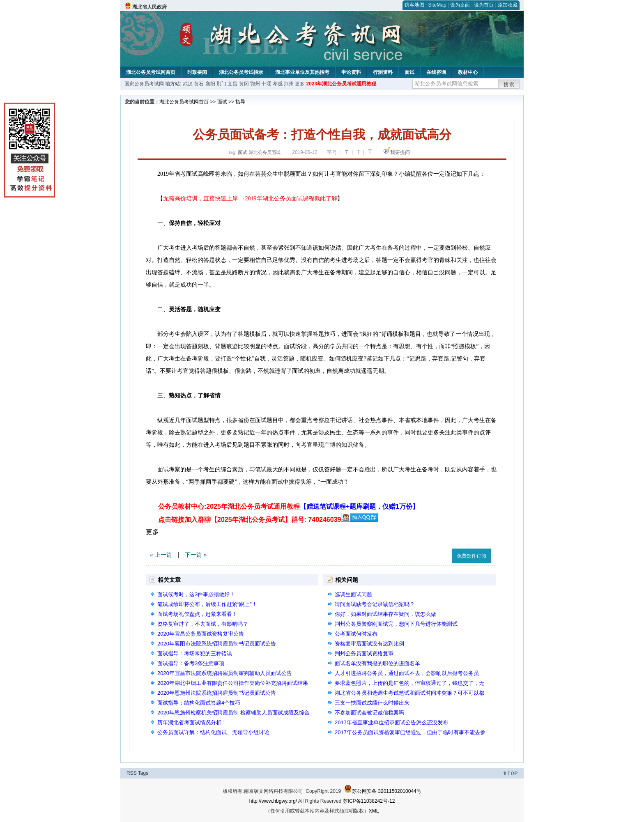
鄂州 (255, 84)
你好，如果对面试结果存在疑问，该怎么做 (385, 614)
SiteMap (437, 5)
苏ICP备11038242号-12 (369, 801)
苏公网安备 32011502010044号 (383, 791)
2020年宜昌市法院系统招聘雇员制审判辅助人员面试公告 (225, 673)
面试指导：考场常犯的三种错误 (195, 653)
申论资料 (351, 72)
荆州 (289, 84)
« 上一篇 (161, 555)
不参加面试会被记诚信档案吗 (369, 713)
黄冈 (244, 84)
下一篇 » (196, 555)
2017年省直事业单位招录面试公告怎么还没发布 (391, 722)
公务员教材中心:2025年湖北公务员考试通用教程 (289, 506)
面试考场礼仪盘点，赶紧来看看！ (197, 614)
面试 (409, 72)
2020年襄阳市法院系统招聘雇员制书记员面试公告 (217, 644)
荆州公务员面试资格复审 (364, 653)
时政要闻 (197, 72)
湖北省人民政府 (149, 7)
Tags (143, 773)
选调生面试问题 (353, 594)
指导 (240, 102)
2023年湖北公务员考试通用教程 (341, 84)
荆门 (221, 84)
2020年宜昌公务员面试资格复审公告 (201, 634)
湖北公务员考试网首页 (151, 72)
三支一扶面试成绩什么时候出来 (372, 703)
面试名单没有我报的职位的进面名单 (377, 663)
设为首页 (484, 5)
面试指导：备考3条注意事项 (191, 663)
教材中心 (468, 72)
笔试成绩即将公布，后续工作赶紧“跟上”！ (207, 604)
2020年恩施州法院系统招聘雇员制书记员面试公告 (217, 693)
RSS (132, 773)
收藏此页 (437, 555)
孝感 (278, 84)
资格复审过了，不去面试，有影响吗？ (203, 624)
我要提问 (400, 152)
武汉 (188, 84)
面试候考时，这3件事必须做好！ (196, 594)
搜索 (509, 85)
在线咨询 (436, 72)
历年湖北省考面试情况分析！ (192, 722)
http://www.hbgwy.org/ (273, 801)
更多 (300, 84)
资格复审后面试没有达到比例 (369, 644)
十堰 (266, 84)
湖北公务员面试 (265, 152)
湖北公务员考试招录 (241, 72)
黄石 (199, 84)
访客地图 (414, 5)
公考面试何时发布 (356, 634)
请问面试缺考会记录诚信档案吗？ (375, 604)
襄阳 (210, 84)
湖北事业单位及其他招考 (302, 72)
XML (374, 811)
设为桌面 (460, 5)
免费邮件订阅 (471, 556)
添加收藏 (508, 5)
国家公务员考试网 (144, 84)
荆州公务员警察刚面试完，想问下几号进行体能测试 (396, 624)
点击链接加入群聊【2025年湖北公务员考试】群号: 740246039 (250, 520)
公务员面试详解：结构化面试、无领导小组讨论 (213, 732)
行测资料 (383, 72)
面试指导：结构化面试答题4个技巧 (199, 703)
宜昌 (232, 84)
